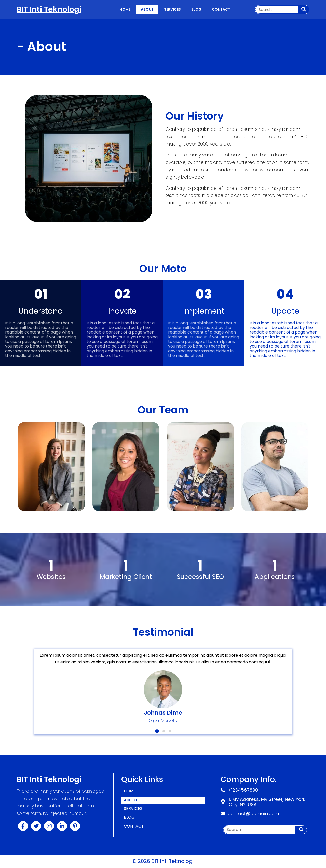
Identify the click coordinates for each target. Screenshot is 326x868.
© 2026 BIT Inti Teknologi (163, 861)
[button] (157, 731)
